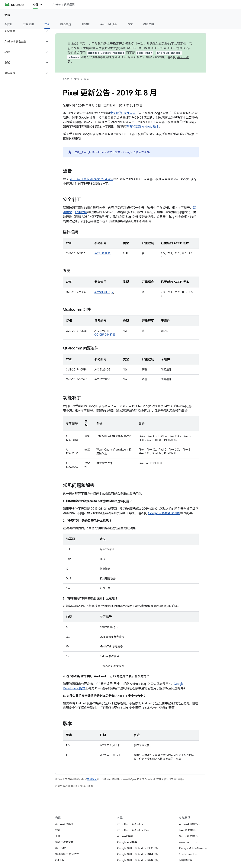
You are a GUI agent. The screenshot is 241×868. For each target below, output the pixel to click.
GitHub (59, 860)
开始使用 (29, 24)
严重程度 (81, 212)
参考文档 (149, 24)
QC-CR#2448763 (105, 335)
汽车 (130, 24)
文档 (7, 15)
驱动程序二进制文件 (67, 854)
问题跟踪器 (186, 860)
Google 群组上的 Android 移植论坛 (138, 860)
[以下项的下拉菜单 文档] (43, 5)
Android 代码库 (64, 824)
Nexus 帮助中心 (188, 836)
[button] (22, 31)
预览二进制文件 (64, 842)
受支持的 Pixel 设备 (123, 113)
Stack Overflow (188, 854)
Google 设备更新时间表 (164, 513)
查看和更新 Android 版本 (143, 127)
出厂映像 (60, 848)
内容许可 (92, 779)
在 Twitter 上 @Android (131, 824)
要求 (58, 830)
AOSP (66, 79)
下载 (58, 836)
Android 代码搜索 (64, 5)
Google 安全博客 (127, 842)
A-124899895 (102, 253)
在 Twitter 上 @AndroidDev (133, 830)
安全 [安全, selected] (47, 24)
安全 (86, 79)
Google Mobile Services (193, 848)
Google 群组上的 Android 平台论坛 (138, 848)
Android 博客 (125, 836)
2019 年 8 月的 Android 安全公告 (92, 179)
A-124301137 (102, 292)
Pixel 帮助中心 (187, 830)
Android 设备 (109, 24)
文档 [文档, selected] (35, 5)
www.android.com (190, 842)
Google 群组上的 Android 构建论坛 (138, 854)
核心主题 (66, 24)
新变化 (9, 24)
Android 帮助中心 (190, 824)
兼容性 (86, 24)
